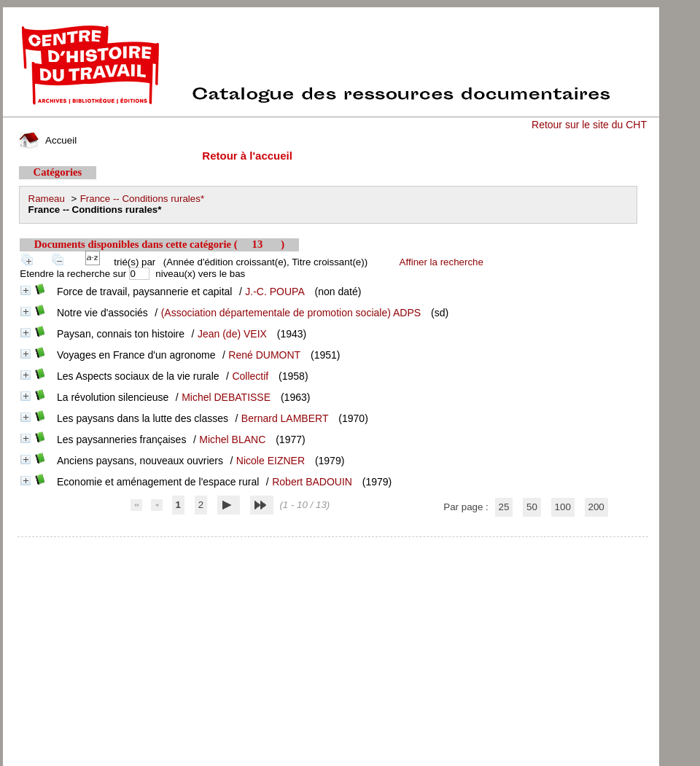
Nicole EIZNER (271, 461)
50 (532, 507)
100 (563, 507)
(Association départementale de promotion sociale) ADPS (291, 313)
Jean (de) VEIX (232, 334)
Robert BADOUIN (312, 482)
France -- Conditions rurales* (142, 199)
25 (504, 507)
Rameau (47, 199)
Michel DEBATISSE (226, 397)
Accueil (48, 140)
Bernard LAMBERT (285, 418)
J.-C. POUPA (275, 292)
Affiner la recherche (442, 262)
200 (596, 507)
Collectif (250, 376)
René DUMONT (264, 355)
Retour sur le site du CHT (589, 125)
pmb (332, 546)
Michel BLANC (232, 439)
